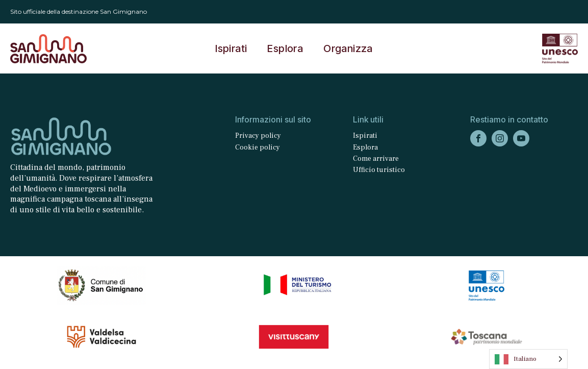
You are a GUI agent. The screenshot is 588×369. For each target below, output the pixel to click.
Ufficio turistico (379, 170)
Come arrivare (376, 159)
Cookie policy (258, 147)
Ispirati (231, 48)
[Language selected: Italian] (528, 359)
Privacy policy (258, 136)
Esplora (285, 48)
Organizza (348, 48)
